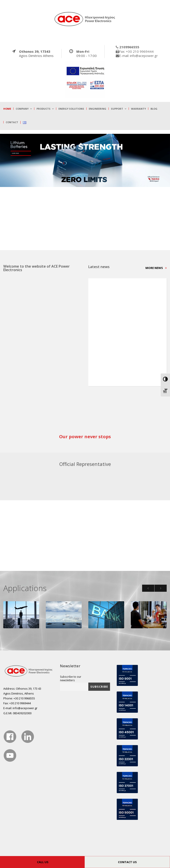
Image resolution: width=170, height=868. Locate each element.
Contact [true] (12, 122)
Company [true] (22, 109)
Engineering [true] (98, 109)
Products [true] (43, 109)
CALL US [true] (43, 862)
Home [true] (7, 109)
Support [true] (117, 109)
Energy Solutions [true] (71, 109)
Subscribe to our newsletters (71, 678)
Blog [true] (154, 109)
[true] (85, 19)
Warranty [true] (138, 109)
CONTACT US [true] (127, 862)
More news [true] (156, 268)
